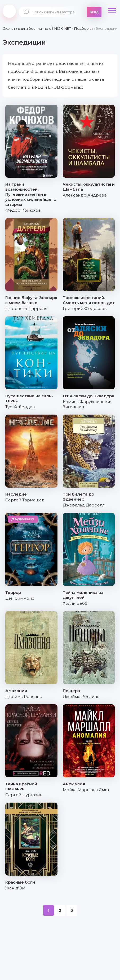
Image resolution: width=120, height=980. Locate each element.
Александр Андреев (85, 195)
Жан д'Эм (15, 888)
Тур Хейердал (20, 407)
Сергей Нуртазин (24, 795)
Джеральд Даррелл (26, 308)
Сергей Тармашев (25, 500)
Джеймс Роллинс (24, 696)
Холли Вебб (75, 603)
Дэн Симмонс (20, 598)
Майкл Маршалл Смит (86, 790)
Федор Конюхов (23, 210)
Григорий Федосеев (85, 308)
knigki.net (9, 11)
